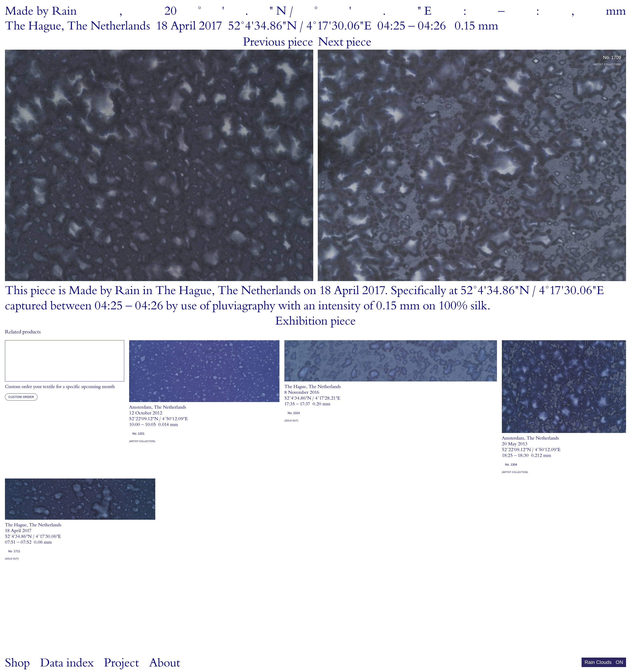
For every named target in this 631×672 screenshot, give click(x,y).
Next (345, 42)
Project (121, 663)
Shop (17, 663)
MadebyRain (41, 11)
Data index (67, 663)
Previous (278, 42)
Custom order (21, 397)
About (165, 663)
